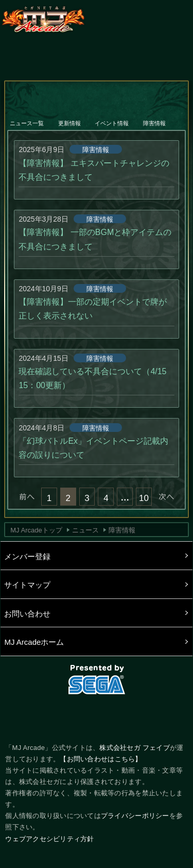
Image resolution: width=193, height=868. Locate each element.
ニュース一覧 (27, 116)
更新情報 (70, 116)
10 (144, 498)
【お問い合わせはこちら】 (101, 759)
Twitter (61, 716)
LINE (132, 716)
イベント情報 (112, 116)
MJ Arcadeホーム (34, 642)
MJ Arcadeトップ (36, 530)
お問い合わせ (27, 614)
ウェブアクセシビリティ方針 (49, 839)
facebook (97, 716)
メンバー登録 (27, 556)
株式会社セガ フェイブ (134, 748)
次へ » (166, 497)
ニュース (85, 530)
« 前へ (27, 497)
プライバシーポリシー (135, 816)
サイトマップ (27, 585)
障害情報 (155, 116)
